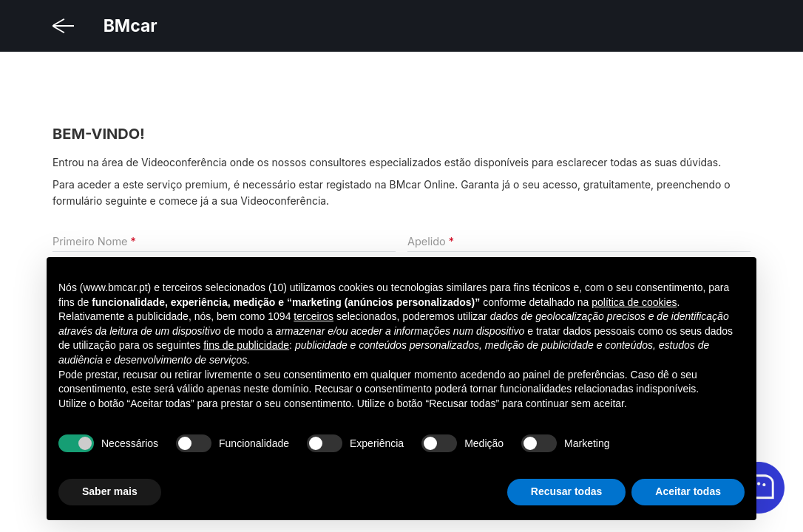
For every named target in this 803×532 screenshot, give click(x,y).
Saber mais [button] (110, 491)
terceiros (314, 316)
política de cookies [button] (634, 302)
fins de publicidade (246, 345)
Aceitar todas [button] (688, 491)
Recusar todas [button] (566, 491)
